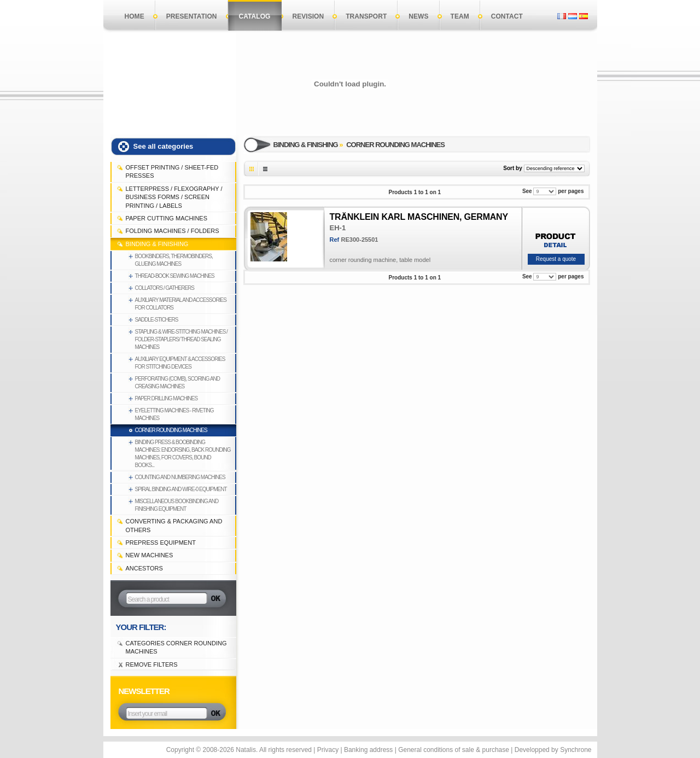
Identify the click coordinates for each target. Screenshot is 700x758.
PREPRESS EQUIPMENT (161, 543)
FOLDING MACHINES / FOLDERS (173, 231)
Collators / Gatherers (165, 288)
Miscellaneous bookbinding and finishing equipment (177, 505)
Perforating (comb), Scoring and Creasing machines (178, 383)
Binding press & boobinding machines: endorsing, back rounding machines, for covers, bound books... (183, 454)
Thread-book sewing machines (175, 276)
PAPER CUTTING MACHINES (167, 218)
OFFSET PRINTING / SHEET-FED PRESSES (172, 171)
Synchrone (576, 750)
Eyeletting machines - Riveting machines (174, 414)
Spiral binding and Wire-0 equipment (181, 489)
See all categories (164, 146)
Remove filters (152, 664)
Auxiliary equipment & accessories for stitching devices (180, 363)
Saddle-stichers (157, 320)
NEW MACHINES (150, 555)
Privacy (328, 750)
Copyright (180, 750)
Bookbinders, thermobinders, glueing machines (174, 260)
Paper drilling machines (167, 398)
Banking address (368, 750)
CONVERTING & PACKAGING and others (174, 525)
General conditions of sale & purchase (454, 750)
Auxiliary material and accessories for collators (181, 304)
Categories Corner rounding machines (176, 647)
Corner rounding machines (171, 430)
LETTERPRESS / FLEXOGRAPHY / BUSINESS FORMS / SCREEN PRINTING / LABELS (174, 197)
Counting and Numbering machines (180, 477)
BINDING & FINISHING (157, 244)
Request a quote (556, 259)
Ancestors (144, 568)
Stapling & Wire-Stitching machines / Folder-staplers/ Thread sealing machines (181, 339)
